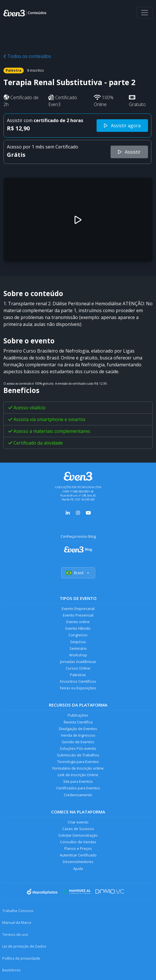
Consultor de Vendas (78, 842)
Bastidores (12, 970)
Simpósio (78, 642)
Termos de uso (15, 934)
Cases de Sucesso (78, 829)
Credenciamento (78, 795)
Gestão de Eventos (78, 742)
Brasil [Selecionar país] (78, 573)
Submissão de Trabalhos (78, 755)
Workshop (78, 655)
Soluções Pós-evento (78, 748)
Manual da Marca (17, 922)
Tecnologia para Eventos (78, 762)
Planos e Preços (78, 848)
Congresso (78, 635)
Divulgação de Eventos (78, 729)
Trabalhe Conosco (18, 911)
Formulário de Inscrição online (78, 768)
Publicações (78, 715)
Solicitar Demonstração (78, 835)
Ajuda (78, 868)
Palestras (78, 675)
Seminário (78, 648)
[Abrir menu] (145, 13)
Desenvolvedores (78, 862)
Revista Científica (78, 722)
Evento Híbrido (78, 628)
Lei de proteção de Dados (24, 946)
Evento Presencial (78, 615)
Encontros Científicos (78, 681)
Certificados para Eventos (78, 788)
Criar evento (78, 822)
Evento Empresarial (78, 609)
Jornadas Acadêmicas (78, 662)
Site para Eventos (78, 781)
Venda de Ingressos (78, 735)
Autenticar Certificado (78, 855)
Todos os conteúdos (27, 56)
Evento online (78, 622)
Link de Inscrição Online (78, 775)
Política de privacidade (21, 958)
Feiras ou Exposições (78, 688)
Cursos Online (78, 668)
